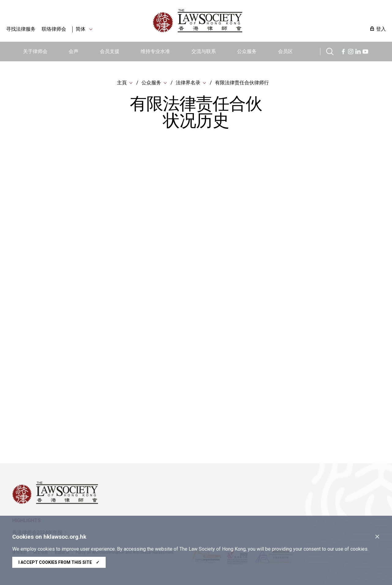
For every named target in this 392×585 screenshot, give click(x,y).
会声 (73, 51)
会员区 (285, 51)
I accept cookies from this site (59, 562)
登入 (381, 29)
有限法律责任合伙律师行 (242, 83)
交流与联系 (204, 51)
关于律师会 (35, 51)
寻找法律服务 (21, 29)
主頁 (122, 83)
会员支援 (110, 51)
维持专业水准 (155, 51)
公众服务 (247, 51)
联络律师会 (54, 29)
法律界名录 (188, 83)
